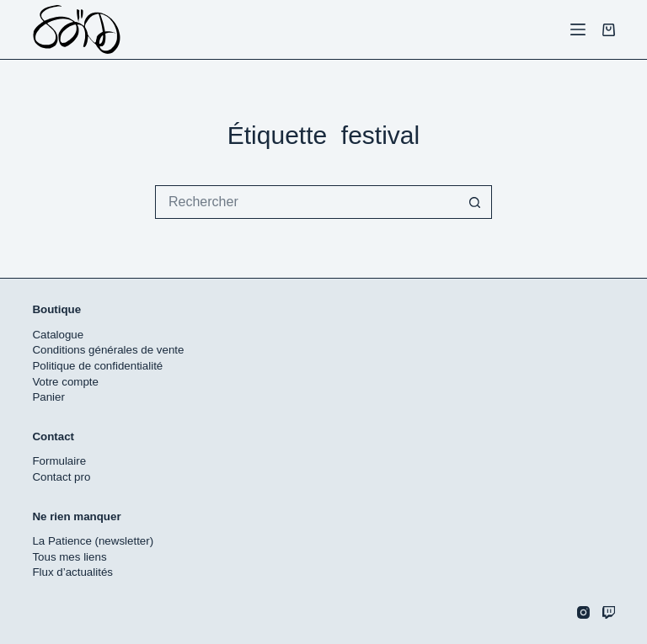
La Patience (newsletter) (93, 541)
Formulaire (59, 461)
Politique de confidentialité (97, 366)
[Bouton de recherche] (475, 202)
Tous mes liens (69, 557)
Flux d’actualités (72, 572)
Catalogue (58, 335)
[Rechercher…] (307, 202)
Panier (48, 397)
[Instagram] (583, 612)
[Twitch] (609, 612)
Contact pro (61, 477)
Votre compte (65, 382)
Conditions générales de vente (108, 350)
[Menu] (578, 29)
